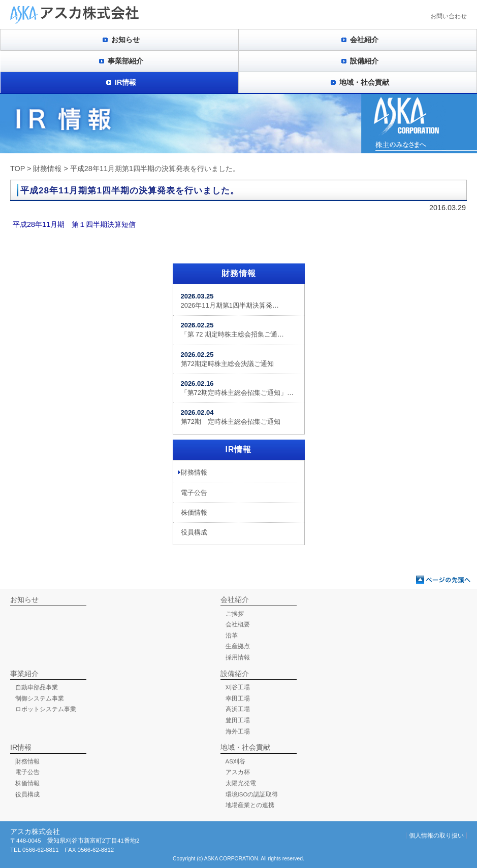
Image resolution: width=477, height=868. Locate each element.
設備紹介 (364, 61)
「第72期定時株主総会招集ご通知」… (237, 388)
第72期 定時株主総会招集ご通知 (231, 417)
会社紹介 (364, 40)
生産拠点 (238, 646)
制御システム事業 (40, 698)
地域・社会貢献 (364, 82)
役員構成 (194, 532)
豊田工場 (238, 720)
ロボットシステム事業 (46, 709)
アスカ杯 (238, 772)
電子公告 (194, 493)
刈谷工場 (238, 687)
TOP (18, 169)
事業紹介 (24, 674)
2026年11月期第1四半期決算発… (230, 301)
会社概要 (238, 624)
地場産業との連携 (250, 805)
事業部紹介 (125, 61)
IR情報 (125, 82)
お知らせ (125, 40)
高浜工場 (238, 709)
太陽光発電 (241, 783)
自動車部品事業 (37, 687)
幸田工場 (238, 698)
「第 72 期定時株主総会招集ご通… (233, 330)
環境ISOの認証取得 (252, 794)
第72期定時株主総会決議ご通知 (227, 359)
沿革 (232, 636)
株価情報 (194, 512)
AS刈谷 (235, 761)
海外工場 (238, 731)
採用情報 (238, 657)
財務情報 (47, 169)
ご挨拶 (235, 614)
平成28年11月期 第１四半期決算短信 (74, 224)
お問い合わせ (449, 16)
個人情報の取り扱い (436, 836)
